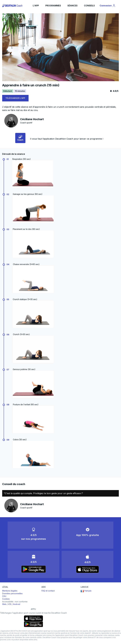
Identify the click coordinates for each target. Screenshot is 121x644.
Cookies (6, 599)
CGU (4, 596)
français (86, 591)
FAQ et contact (48, 591)
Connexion (108, 6)
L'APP (36, 6)
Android (17, 604)
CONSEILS (89, 6)
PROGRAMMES (53, 6)
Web (4, 604)
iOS (10, 604)
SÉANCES (72, 6)
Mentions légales (10, 591)
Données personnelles (12, 593)
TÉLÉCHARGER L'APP (15, 98)
